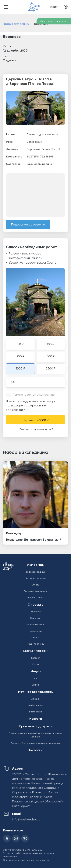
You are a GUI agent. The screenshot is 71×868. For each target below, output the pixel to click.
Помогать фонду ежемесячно (34, 395)
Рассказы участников (35, 591)
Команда (36, 638)
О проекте (35, 605)
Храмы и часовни (36, 651)
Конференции (35, 705)
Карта (36, 665)
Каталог (35, 658)
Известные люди (35, 625)
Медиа (36, 672)
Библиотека (35, 712)
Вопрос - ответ (35, 598)
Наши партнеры (36, 644)
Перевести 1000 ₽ (36, 420)
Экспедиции (35, 565)
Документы (36, 631)
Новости (36, 719)
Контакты (35, 750)
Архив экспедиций (36, 578)
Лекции (35, 699)
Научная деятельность (35, 692)
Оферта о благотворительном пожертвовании (35, 743)
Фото (35, 679)
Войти (55, 7)
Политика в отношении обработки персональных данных (36, 735)
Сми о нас (35, 618)
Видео (35, 685)
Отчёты (35, 585)
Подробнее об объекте (28, 225)
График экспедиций (16, 24)
